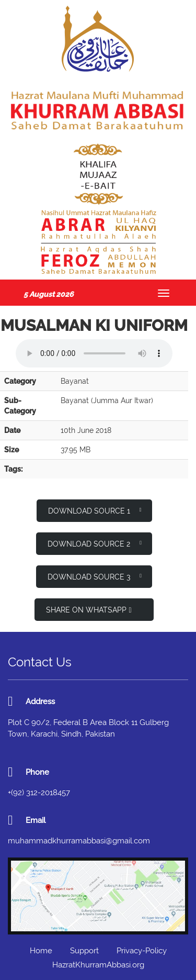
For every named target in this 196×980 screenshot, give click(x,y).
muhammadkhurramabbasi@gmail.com (79, 841)
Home (41, 951)
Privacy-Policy (142, 951)
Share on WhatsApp (89, 610)
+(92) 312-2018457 (39, 793)
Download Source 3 (95, 576)
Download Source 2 (95, 543)
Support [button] (84, 951)
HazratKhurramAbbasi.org (98, 965)
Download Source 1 (95, 510)
